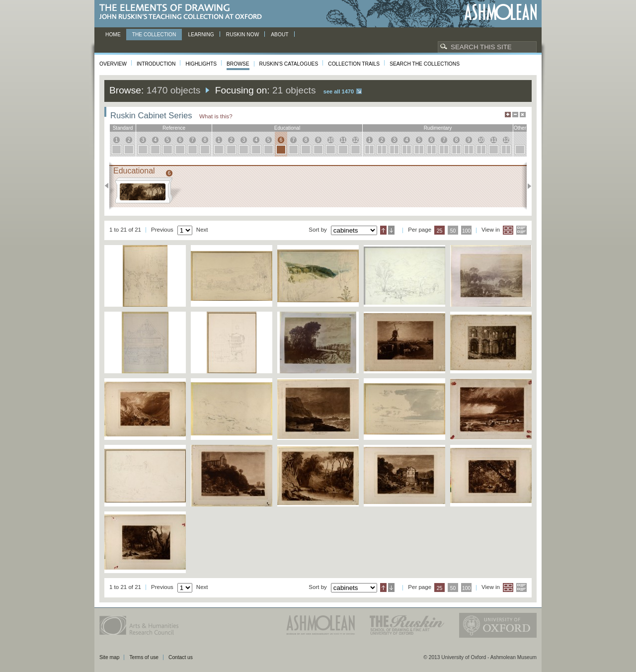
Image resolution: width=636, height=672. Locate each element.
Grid (508, 230)
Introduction (156, 64)
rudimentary (438, 128)
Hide (523, 115)
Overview (113, 64)
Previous (110, 186)
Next (526, 186)
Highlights (201, 64)
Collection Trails (354, 64)
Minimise (515, 115)
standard (123, 128)
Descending (391, 230)
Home (113, 35)
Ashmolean (501, 12)
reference (174, 128)
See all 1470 (339, 91)
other (520, 128)
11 (343, 140)
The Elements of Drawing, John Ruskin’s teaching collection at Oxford (184, 12)
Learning (201, 35)
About (279, 35)
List (521, 230)
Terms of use (144, 657)
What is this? (216, 116)
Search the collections (425, 64)
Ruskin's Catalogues (289, 64)
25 (440, 231)
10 (331, 140)
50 (453, 231)
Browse (238, 64)
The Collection (154, 35)
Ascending (383, 230)
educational (287, 128)
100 (466, 231)
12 (356, 140)
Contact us (181, 657)
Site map (109, 657)
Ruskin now (243, 35)
